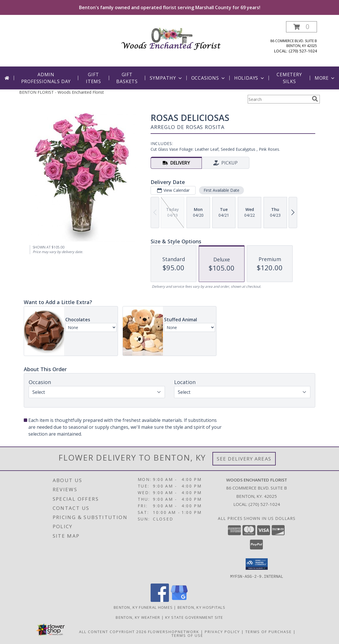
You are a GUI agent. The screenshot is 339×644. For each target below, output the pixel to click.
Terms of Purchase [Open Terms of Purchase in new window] (269, 631)
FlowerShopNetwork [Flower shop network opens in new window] (174, 631)
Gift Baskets (127, 78)
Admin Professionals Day (46, 78)
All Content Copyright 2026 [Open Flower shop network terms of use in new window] (113, 631)
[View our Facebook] (160, 600)
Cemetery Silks (289, 78)
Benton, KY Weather (138, 617)
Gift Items (93, 78)
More (325, 78)
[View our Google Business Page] (179, 600)
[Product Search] (279, 99)
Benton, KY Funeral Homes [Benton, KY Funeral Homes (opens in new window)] (143, 607)
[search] (315, 99)
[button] (301, 27)
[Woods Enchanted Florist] (172, 37)
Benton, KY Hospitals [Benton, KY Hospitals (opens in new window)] (201, 607)
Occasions (209, 78)
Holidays (250, 78)
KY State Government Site (194, 617)
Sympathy (166, 78)
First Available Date (221, 190)
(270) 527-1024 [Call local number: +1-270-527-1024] (303, 51)
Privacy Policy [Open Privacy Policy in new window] (222, 631)
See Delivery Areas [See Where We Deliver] (244, 459)
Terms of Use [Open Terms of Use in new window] (187, 635)
